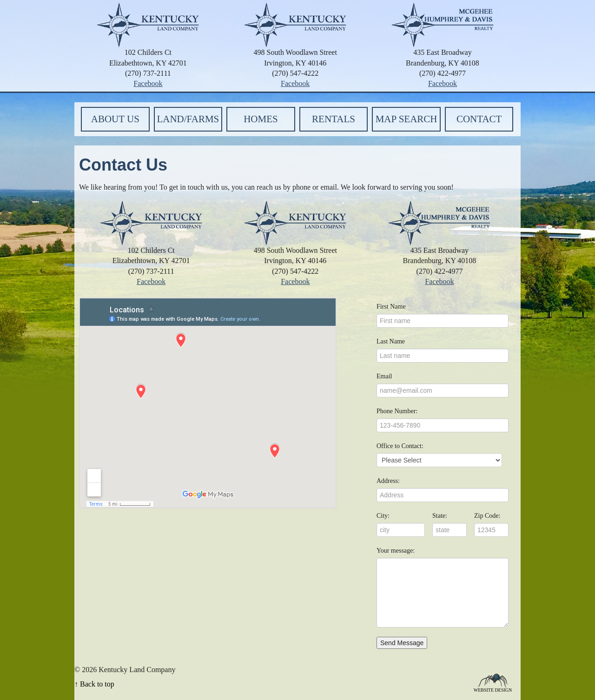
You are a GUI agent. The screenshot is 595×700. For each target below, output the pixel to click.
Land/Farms (188, 119)
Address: (388, 481)
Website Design (493, 690)
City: (383, 516)
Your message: (396, 551)
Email (384, 376)
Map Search (407, 119)
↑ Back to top (94, 684)
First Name (391, 307)
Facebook (148, 83)
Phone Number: (397, 411)
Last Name (391, 341)
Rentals (334, 119)
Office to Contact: (400, 446)
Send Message (402, 643)
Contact (479, 119)
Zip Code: (487, 516)
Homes (261, 119)
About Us (115, 119)
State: (440, 516)
